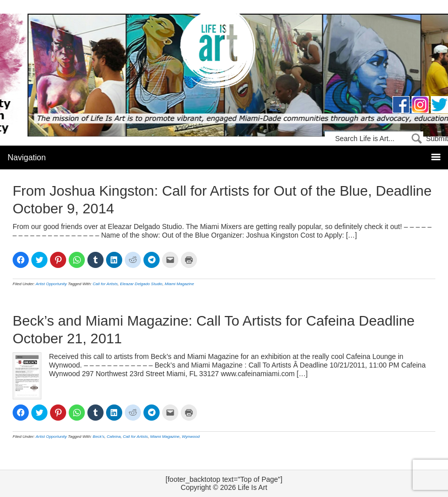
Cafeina (114, 437)
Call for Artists (106, 284)
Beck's (99, 437)
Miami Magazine (179, 284)
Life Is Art (224, 52)
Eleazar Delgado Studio (141, 284)
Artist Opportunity (52, 284)
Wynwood (191, 437)
